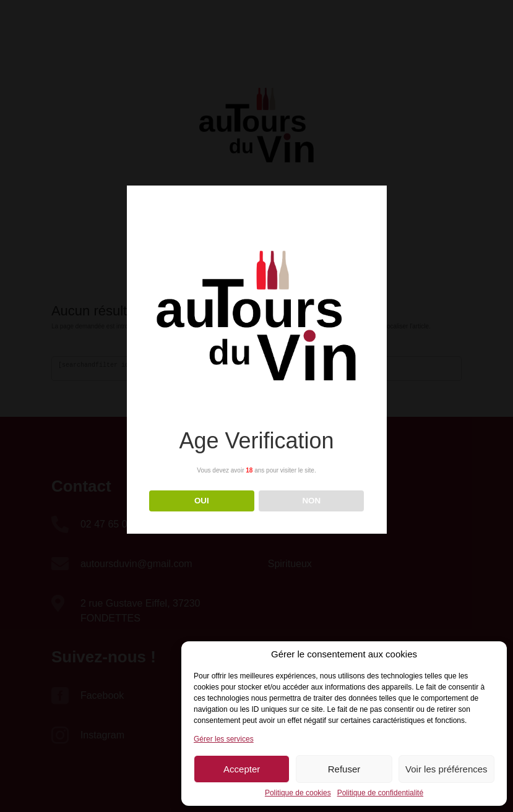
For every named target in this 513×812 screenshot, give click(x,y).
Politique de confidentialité (380, 793)
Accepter (242, 769)
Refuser (344, 769)
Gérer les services (224, 739)
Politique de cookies (298, 793)
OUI (202, 501)
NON (311, 501)
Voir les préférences (446, 769)
